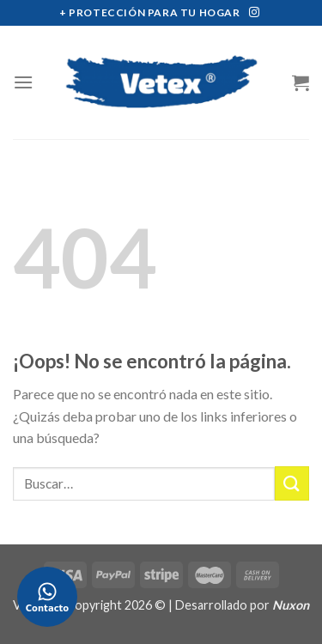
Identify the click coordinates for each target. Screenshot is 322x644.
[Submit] (292, 483)
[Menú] (23, 82)
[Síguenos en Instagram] (254, 13)
